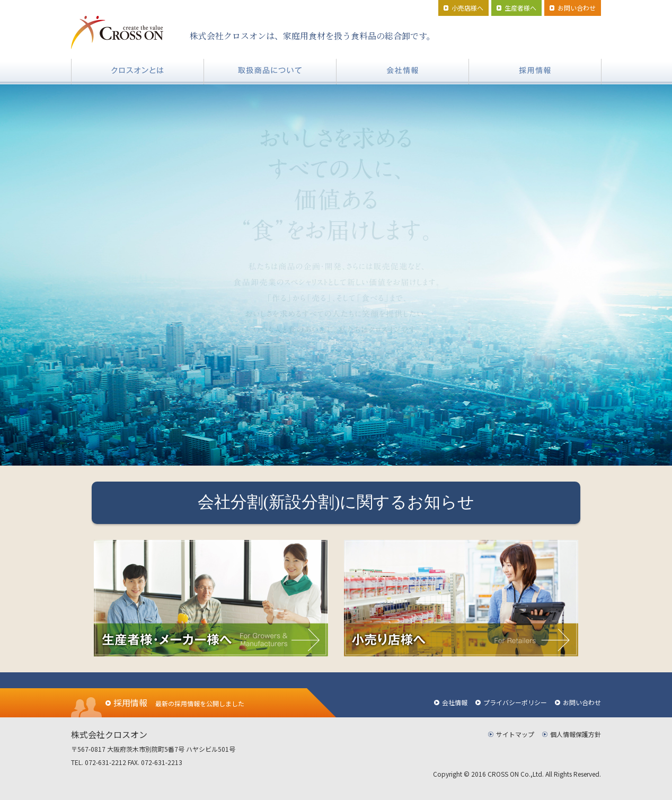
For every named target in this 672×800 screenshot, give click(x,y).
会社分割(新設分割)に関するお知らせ (336, 502)
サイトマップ (515, 734)
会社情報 (455, 702)
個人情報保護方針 (576, 734)
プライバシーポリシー (515, 702)
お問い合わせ (582, 702)
